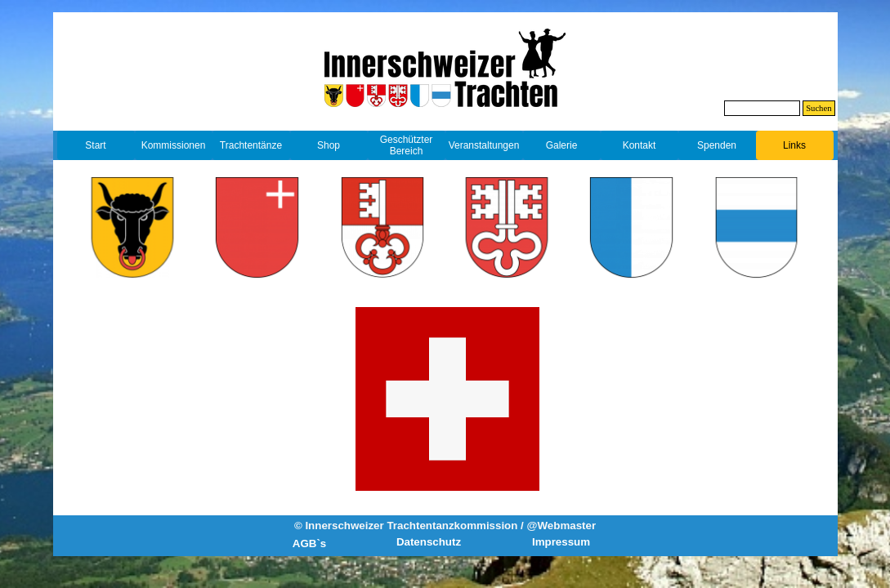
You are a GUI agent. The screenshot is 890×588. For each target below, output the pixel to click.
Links (794, 145)
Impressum (561, 542)
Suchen (818, 108)
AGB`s (309, 543)
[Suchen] (763, 108)
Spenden (717, 145)
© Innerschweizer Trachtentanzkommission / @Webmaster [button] (445, 526)
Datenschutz (429, 542)
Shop (329, 145)
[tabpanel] (445, 120)
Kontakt (640, 145)
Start (95, 145)
